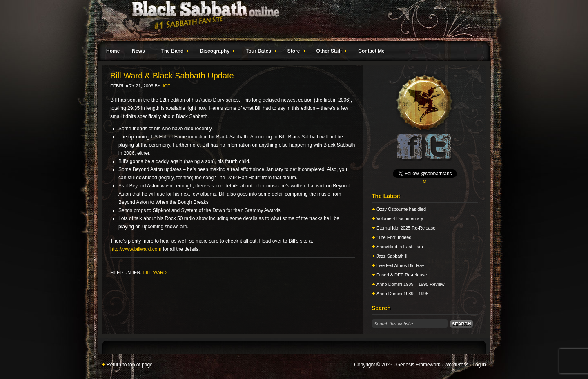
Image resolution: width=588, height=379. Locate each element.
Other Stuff (330, 52)
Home (113, 51)
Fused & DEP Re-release (402, 275)
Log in (479, 365)
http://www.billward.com (136, 249)
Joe (166, 86)
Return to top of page (130, 365)
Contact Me (371, 51)
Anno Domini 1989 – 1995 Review (410, 284)
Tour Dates (259, 52)
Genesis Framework (418, 365)
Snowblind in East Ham (400, 247)
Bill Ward (154, 272)
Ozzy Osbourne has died (401, 209)
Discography (216, 52)
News (139, 52)
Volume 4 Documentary (400, 218)
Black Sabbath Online (290, 20)
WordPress (456, 365)
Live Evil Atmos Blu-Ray (400, 265)
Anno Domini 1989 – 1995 (402, 294)
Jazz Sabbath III (393, 256)
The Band (174, 52)
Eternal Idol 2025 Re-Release (406, 228)
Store (295, 52)
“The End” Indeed (394, 237)
